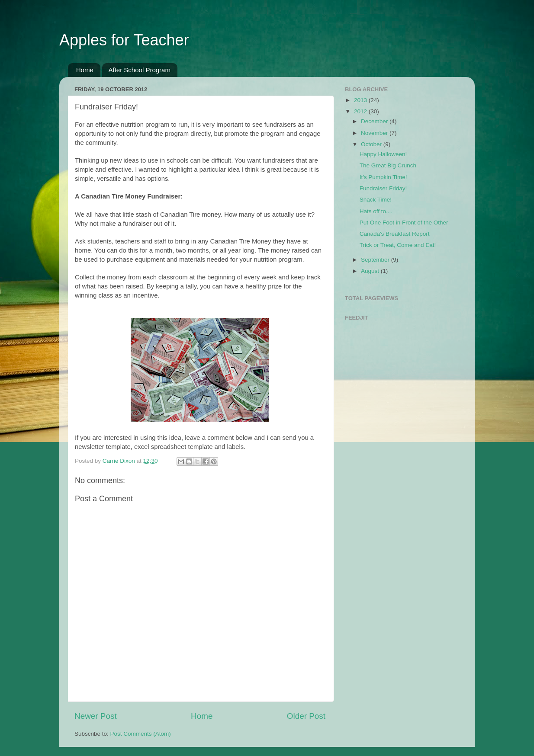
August (371, 271)
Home (85, 70)
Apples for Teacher (124, 40)
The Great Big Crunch (388, 165)
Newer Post (96, 716)
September (376, 260)
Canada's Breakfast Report (395, 234)
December (375, 121)
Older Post (306, 716)
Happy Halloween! (383, 154)
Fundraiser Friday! (383, 188)
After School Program (140, 70)
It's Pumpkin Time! (383, 177)
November (375, 133)
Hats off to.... (376, 211)
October (372, 144)
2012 (361, 111)
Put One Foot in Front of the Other (404, 223)
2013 (361, 100)
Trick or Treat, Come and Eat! (398, 245)
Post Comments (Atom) (141, 734)
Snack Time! (376, 200)
